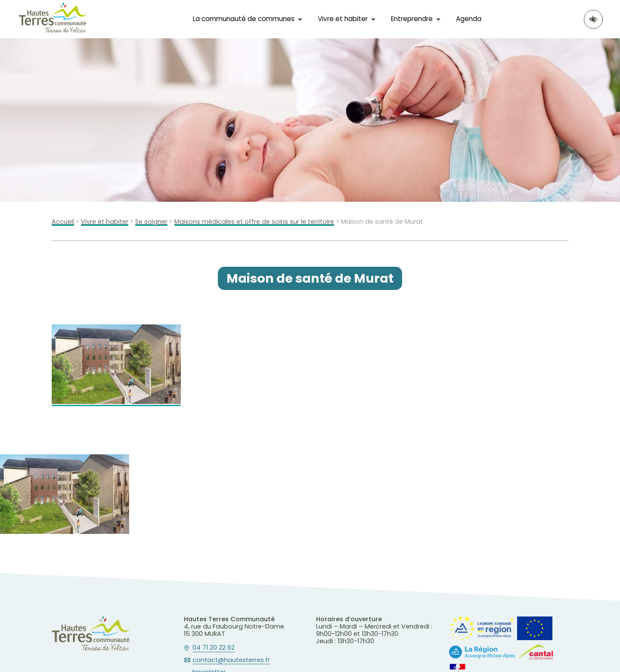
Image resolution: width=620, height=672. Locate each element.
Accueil (63, 222)
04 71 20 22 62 (214, 648)
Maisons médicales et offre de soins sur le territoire (254, 222)
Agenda (469, 19)
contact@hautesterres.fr (231, 660)
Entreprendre (412, 19)
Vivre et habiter (343, 19)
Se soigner (151, 222)
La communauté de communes (244, 19)
